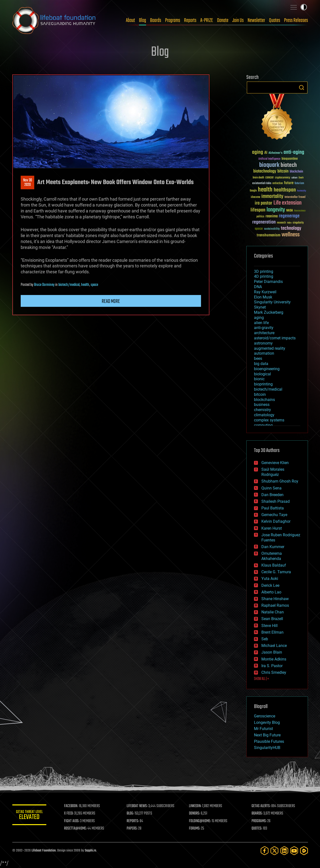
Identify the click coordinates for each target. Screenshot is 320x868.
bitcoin (260, 394)
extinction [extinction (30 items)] (278, 183)
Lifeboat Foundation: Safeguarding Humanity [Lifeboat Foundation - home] (54, 20)
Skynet (260, 307)
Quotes (275, 20)
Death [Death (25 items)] (301, 178)
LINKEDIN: (195, 806)
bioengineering (267, 369)
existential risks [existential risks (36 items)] (262, 183)
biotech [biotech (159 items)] (289, 165)
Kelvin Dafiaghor (276, 521)
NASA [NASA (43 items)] (290, 211)
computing (263, 425)
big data (261, 364)
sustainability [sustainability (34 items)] (272, 229)
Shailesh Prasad (276, 501)
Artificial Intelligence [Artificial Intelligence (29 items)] (269, 159)
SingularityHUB (267, 748)
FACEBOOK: (72, 806)
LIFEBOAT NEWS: (137, 806)
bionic (259, 379)
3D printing (264, 271)
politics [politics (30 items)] (260, 217)
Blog (143, 20)
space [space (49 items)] (259, 229)
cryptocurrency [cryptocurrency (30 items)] (283, 178)
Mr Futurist (263, 729)
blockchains (264, 400)
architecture (264, 333)
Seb (265, 639)
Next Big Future (267, 735)
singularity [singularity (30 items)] (298, 223)
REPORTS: (133, 821)
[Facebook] (265, 851)
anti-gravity (264, 328)
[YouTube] (294, 851)
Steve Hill (269, 626)
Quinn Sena (271, 488)
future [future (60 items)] (289, 183)
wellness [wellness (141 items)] (291, 235)
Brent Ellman (272, 632)
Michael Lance (274, 646)
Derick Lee (270, 585)
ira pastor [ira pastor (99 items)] (263, 203)
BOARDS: (257, 814)
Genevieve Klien (275, 463)
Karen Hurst (272, 528)
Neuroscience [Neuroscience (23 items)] (300, 211)
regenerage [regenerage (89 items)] (289, 216)
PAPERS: (132, 829)
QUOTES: (257, 829)
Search (302, 87)
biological (262, 374)
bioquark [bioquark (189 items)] (269, 165)
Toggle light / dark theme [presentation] (304, 7)
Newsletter (256, 20)
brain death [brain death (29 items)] (258, 178)
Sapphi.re (90, 851)
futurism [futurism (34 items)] (299, 184)
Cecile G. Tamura (276, 572)
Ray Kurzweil (265, 292)
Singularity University (272, 302)
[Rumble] (304, 851)
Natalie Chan (273, 612)
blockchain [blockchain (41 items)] (296, 172)
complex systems (269, 420)
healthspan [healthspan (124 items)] (285, 190)
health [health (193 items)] (265, 190)
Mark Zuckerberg (269, 312)
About (130, 20)
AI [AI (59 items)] (266, 153)
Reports (190, 20)
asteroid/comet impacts (275, 338)
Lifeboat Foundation (44, 851)
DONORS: (195, 814)
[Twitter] (274, 851)
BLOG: (130, 814)
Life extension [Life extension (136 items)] (287, 203)
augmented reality (270, 348)
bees (258, 358)
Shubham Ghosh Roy (280, 481)
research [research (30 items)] (281, 223)
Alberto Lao (271, 592)
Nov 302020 (27, 183)
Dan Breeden (272, 495)
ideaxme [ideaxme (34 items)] (255, 197)
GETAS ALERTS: (261, 806)
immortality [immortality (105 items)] (272, 196)
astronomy (263, 343)
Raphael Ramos (275, 605)
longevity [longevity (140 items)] (276, 210)
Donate (223, 20)
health (85, 285)
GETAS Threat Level (30, 816)
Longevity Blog (267, 722)
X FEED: (69, 814)
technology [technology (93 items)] (291, 229)
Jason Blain (272, 652)
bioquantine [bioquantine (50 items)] (290, 159)
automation (264, 353)
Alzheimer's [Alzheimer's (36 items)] (275, 153)
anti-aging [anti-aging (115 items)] (294, 152)
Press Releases (296, 20)
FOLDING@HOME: (200, 821)
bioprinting (263, 384)
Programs (173, 20)
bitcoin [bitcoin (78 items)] (283, 171)
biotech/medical (69, 285)
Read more (111, 301)
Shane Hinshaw (275, 599)
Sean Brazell (272, 619)
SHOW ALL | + (261, 679)
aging (259, 318)
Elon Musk (263, 297)
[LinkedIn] (284, 851)
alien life (261, 323)
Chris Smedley (274, 672)
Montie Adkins (274, 659)
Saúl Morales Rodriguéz (273, 472)
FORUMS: (195, 829)
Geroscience (265, 716)
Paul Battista (273, 508)
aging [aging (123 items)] (258, 152)
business (262, 405)
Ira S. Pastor (272, 666)
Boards (156, 20)
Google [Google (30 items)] (253, 191)
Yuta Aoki (270, 579)
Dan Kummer (273, 547)
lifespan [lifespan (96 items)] (258, 210)
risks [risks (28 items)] (289, 223)
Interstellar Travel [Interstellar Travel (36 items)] (295, 197)
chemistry (262, 410)
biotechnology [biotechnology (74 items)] (265, 171)
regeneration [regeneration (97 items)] (264, 222)
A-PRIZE (207, 20)
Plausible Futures (269, 741)
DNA (258, 287)
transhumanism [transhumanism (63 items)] (269, 235)
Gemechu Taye (274, 515)
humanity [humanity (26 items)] (302, 191)
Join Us (238, 20)
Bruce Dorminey (44, 285)
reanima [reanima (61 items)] (272, 216)
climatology (264, 415)
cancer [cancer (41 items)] (269, 178)
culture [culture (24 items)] (294, 178)
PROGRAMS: (259, 821)
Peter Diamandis (268, 282)
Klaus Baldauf (274, 565)
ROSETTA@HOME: (76, 829)
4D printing (264, 276)
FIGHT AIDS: (72, 821)
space (94, 285)
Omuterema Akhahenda (272, 556)
